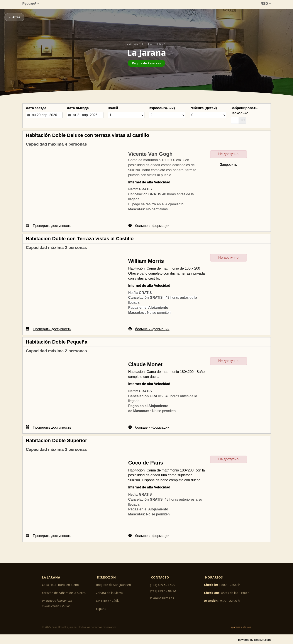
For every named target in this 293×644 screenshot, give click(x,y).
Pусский (31, 4)
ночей (113, 108)
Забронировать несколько (244, 111)
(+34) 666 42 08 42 (163, 591)
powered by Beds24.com (254, 640)
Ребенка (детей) (203, 108)
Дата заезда (36, 108)
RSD (266, 4)
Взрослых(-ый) (162, 108)
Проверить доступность (49, 226)
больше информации (149, 226)
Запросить (229, 165)
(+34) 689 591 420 (163, 585)
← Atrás (14, 17)
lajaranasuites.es (162, 598)
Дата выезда (78, 108)
